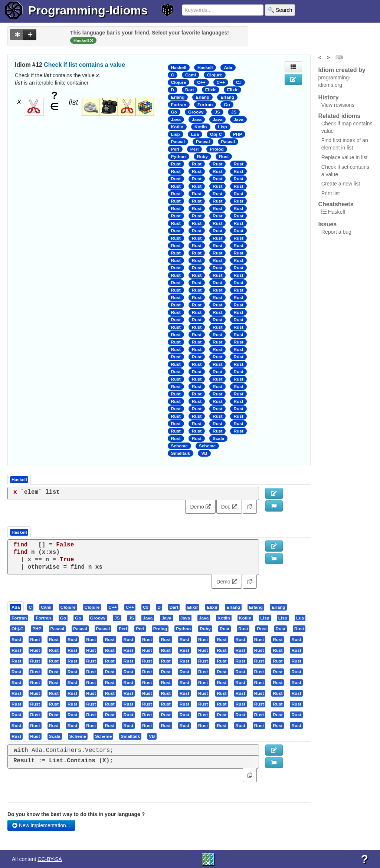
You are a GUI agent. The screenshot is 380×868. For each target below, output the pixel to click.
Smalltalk (181, 453)
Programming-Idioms (88, 10)
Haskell (179, 68)
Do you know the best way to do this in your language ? (76, 814)
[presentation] (16, 607)
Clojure (215, 75)
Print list (331, 193)
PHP (237, 134)
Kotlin (177, 127)
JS (217, 112)
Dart (190, 90)
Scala (218, 438)
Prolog (217, 149)
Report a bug (336, 232)
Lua (195, 134)
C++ (201, 82)
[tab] (16, 607)
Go (227, 105)
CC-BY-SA (50, 859)
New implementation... (41, 825)
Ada (228, 68)
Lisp (223, 127)
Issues (327, 224)
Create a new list (341, 184)
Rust (224, 157)
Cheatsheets (336, 204)
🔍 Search (280, 10)
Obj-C (216, 134)
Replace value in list (345, 157)
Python (178, 157)
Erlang (178, 97)
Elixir (211, 90)
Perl (175, 149)
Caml (191, 75)
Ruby (203, 157)
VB (204, 453)
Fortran (179, 105)
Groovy (196, 112)
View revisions (338, 105)
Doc (229, 507)
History (328, 97)
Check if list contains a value (84, 65)
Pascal (178, 142)
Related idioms (339, 116)
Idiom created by (342, 70)
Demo (200, 507)
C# (239, 82)
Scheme (179, 446)
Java (176, 119)
